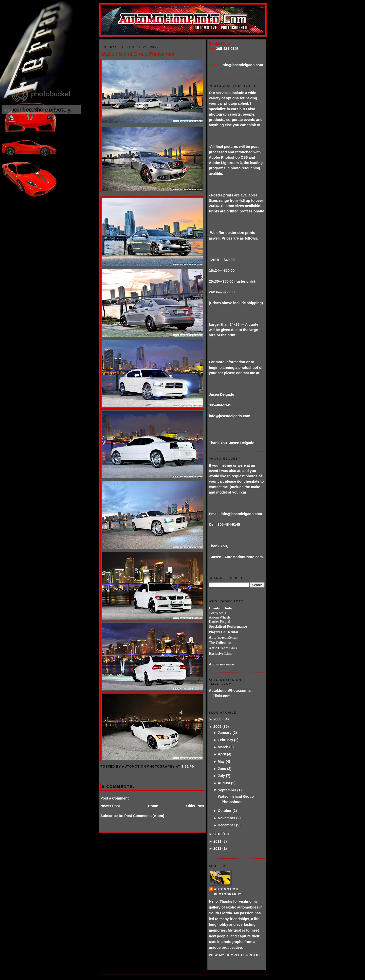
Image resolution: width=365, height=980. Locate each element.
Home (153, 806)
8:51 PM (188, 767)
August (224, 783)
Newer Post (110, 806)
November (226, 818)
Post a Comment (115, 798)
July (221, 776)
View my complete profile (235, 955)
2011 (217, 841)
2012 (217, 848)
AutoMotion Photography (228, 892)
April (222, 754)
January (225, 733)
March (223, 747)
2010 (217, 834)
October (225, 811)
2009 (217, 727)
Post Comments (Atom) (144, 816)
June (222, 769)
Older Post (195, 806)
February (225, 740)
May (221, 761)
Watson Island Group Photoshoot (137, 54)
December (226, 825)
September (227, 790)
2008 (217, 719)
